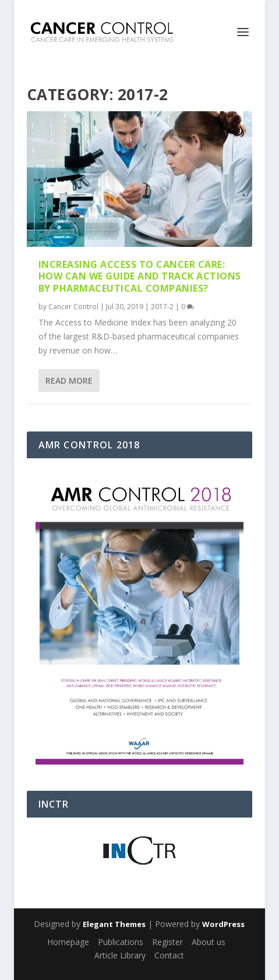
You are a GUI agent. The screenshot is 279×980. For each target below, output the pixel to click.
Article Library (120, 955)
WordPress (223, 924)
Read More (69, 381)
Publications (121, 942)
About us (209, 942)
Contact (169, 955)
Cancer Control (73, 307)
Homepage (68, 942)
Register (167, 942)
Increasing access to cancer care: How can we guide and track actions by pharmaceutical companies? (140, 277)
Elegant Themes (114, 924)
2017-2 (162, 307)
